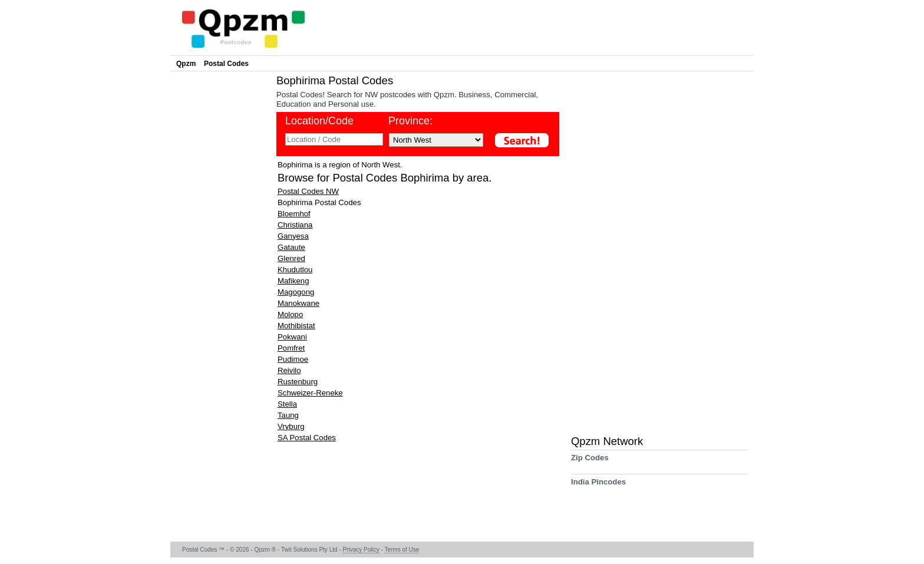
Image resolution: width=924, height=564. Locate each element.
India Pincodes (598, 486)
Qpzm (186, 64)
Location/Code (319, 121)
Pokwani (292, 337)
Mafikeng (293, 281)
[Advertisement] (220, 251)
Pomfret (291, 348)
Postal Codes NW (308, 191)
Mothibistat (296, 326)
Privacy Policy (361, 550)
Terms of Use (402, 550)
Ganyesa (293, 236)
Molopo (290, 314)
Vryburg (291, 426)
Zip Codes (590, 462)
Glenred (291, 258)
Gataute (291, 247)
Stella (287, 404)
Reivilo (289, 370)
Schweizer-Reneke (310, 393)
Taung (288, 415)
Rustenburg (298, 382)
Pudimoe (293, 359)
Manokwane (298, 303)
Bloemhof (294, 214)
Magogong (296, 292)
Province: (410, 121)
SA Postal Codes (307, 438)
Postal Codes (226, 64)
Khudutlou (295, 270)
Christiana (295, 225)
